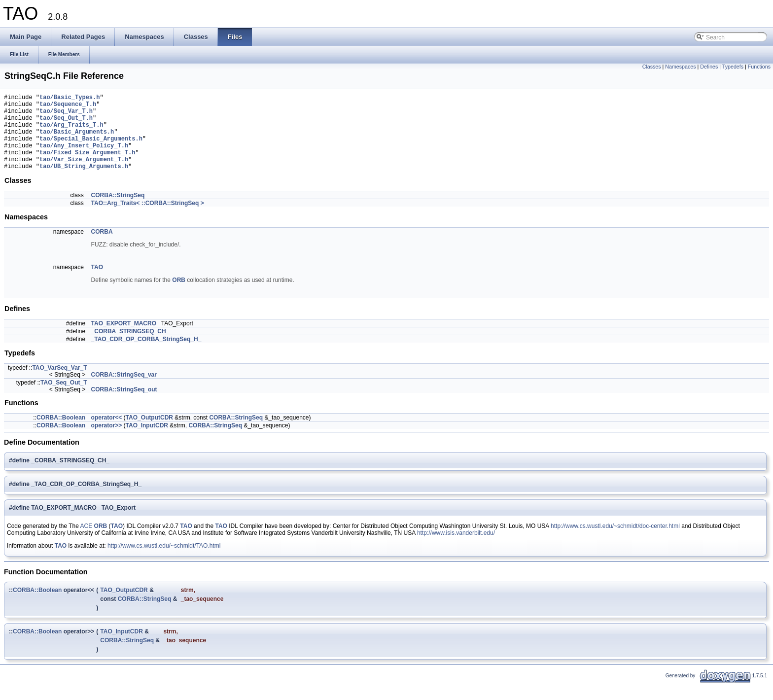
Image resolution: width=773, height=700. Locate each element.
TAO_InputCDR (147, 442)
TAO (97, 283)
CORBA (102, 248)
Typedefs (733, 67)
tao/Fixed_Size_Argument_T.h (87, 165)
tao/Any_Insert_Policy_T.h (84, 157)
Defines (709, 67)
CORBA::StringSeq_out (124, 406)
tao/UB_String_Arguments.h (84, 182)
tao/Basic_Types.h (70, 98)
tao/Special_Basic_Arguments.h (91, 149)
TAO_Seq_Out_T (64, 399)
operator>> (107, 442)
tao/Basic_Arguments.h (77, 140)
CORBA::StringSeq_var (124, 391)
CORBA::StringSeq (118, 211)
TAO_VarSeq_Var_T (59, 384)
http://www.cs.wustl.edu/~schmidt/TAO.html (164, 562)
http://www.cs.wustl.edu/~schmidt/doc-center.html (615, 542)
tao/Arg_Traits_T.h (71, 132)
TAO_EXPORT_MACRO (124, 340)
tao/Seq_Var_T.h (66, 115)
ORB (179, 296)
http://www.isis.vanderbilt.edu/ (456, 549)
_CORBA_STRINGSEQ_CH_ (130, 348)
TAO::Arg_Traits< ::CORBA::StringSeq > (148, 219)
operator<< (107, 434)
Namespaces (680, 67)
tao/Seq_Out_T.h (66, 123)
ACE (87, 542)
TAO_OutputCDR (149, 434)
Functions (759, 67)
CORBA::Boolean (61, 434)
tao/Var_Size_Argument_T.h (84, 174)
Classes (652, 67)
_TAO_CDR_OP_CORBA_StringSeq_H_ (146, 355)
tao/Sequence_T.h (68, 107)
